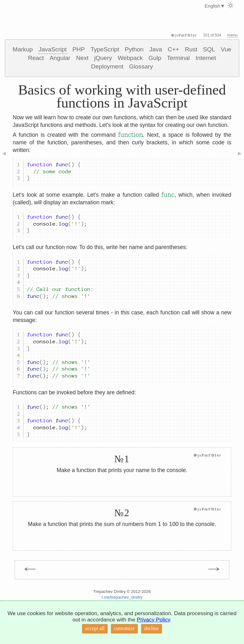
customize (124, 628)
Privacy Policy (153, 620)
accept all (95, 628)
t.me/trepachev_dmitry (122, 597)
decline (152, 628)
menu (232, 35)
